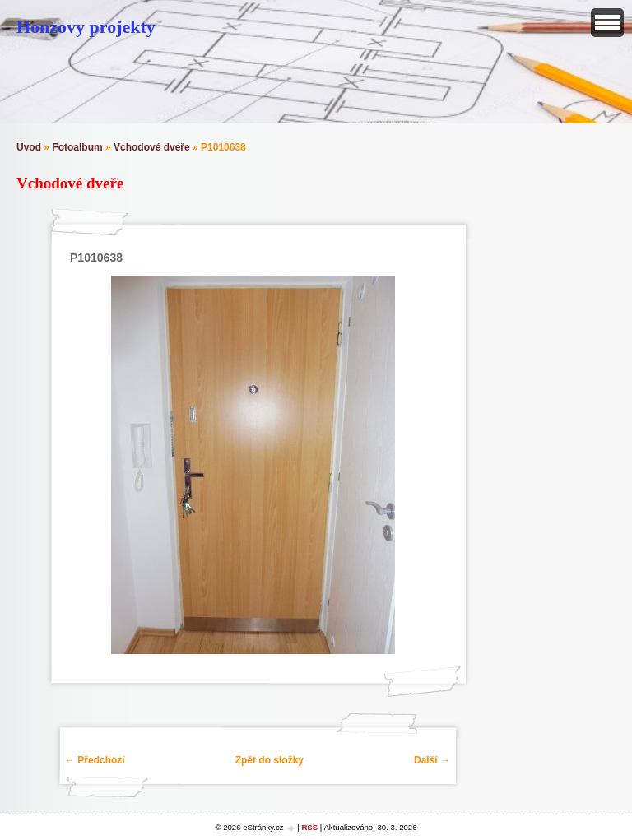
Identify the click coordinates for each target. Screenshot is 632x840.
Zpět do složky (270, 760)
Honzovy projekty (86, 27)
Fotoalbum (77, 147)
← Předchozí (95, 760)
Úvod (29, 147)
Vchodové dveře (152, 147)
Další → (432, 760)
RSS (309, 827)
